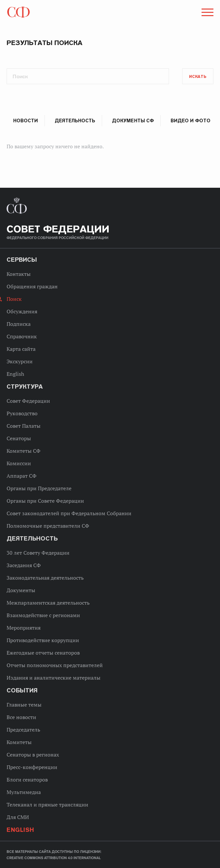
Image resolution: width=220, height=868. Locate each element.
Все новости (21, 717)
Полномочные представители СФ (48, 526)
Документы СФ (133, 121)
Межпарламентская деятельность (48, 603)
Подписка (19, 324)
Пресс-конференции (32, 767)
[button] (207, 13)
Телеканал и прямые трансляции (47, 805)
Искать (198, 76)
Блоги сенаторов (27, 780)
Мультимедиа (24, 792)
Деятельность (75, 121)
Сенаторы (19, 438)
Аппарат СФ (22, 476)
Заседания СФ (24, 565)
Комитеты (19, 742)
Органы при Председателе (39, 488)
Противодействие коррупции (43, 640)
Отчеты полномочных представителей (55, 665)
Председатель (23, 730)
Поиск (14, 299)
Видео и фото (191, 121)
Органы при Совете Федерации (45, 501)
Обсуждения (22, 311)
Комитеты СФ (24, 451)
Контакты (19, 274)
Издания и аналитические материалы (54, 678)
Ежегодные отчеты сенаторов (43, 653)
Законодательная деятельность (45, 578)
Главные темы (24, 705)
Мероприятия (24, 628)
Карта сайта (21, 349)
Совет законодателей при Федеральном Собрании (69, 513)
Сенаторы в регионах (33, 755)
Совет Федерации (28, 401)
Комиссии (19, 463)
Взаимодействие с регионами (43, 615)
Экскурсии (20, 361)
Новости (26, 121)
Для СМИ (18, 817)
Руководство (22, 413)
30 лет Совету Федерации (38, 553)
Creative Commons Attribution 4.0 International (54, 858)
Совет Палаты (24, 426)
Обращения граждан (32, 286)
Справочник (22, 336)
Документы (21, 590)
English (15, 374)
